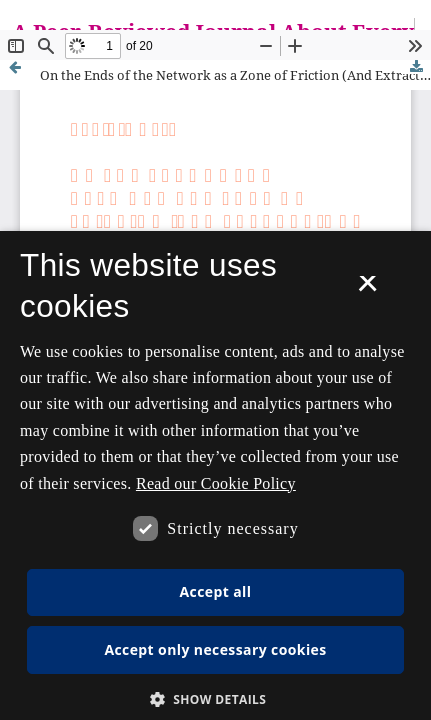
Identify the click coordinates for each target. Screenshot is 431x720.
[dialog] (215, 475)
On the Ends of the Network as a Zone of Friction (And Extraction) (235, 75)
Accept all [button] (216, 591)
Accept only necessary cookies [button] (215, 649)
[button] (216, 699)
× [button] (367, 290)
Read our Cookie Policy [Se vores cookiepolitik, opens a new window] (216, 483)
